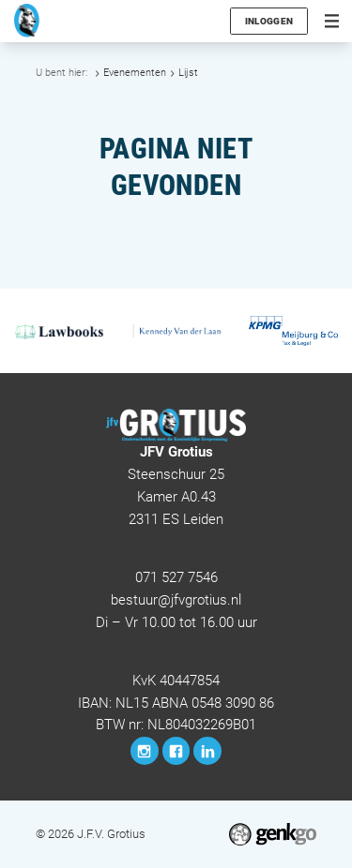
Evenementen (135, 73)
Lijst (188, 73)
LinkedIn (207, 751)
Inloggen (269, 21)
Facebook (176, 751)
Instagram (145, 751)
